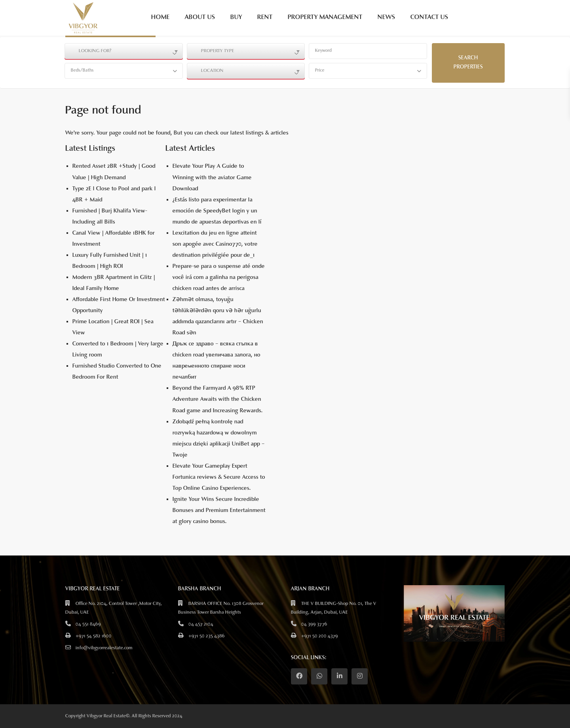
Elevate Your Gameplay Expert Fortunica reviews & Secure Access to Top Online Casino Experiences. (219, 477)
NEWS (387, 18)
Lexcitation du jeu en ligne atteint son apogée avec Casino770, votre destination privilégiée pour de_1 (215, 244)
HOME (161, 18)
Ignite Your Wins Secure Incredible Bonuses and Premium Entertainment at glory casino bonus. (219, 511)
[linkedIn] (339, 676)
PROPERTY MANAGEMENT (325, 18)
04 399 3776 (314, 624)
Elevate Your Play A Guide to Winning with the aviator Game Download (212, 177)
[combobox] (124, 51)
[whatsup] (319, 676)
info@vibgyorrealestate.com (104, 648)
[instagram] (360, 676)
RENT (265, 18)
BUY (236, 18)
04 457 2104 (201, 624)
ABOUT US (200, 18)
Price (320, 71)
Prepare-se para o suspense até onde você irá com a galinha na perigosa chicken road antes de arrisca (219, 278)
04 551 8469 (88, 624)
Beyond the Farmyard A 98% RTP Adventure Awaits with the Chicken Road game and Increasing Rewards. (218, 399)
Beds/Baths (82, 71)
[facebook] (299, 676)
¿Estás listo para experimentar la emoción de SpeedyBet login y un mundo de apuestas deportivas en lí (217, 211)
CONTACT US (429, 18)
